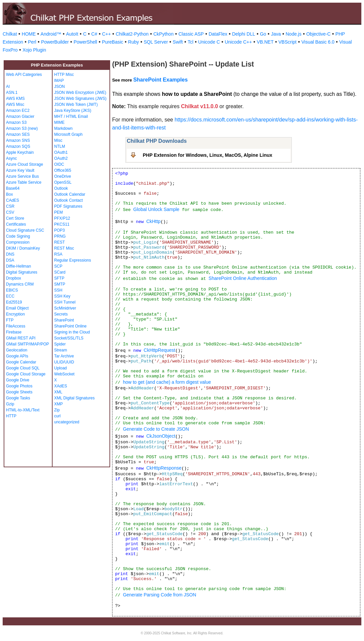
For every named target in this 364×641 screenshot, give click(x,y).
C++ (106, 34)
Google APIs (17, 356)
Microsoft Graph (68, 134)
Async (11, 158)
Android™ (51, 34)
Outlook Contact (69, 200)
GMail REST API (21, 338)
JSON (60, 87)
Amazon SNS (18, 140)
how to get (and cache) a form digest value (167, 382)
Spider (60, 344)
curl (57, 416)
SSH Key (62, 296)
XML (58, 392)
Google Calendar (21, 362)
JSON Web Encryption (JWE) (80, 93)
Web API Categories (24, 75)
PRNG (60, 236)
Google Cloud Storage (26, 374)
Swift (178, 42)
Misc (58, 140)
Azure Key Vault (20, 170)
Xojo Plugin (34, 50)
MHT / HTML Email (71, 116)
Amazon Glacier (20, 116)
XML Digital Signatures (75, 398)
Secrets (61, 314)
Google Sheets (19, 392)
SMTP (60, 284)
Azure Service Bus (22, 176)
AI (8, 87)
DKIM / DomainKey (23, 248)
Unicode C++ (238, 42)
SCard (60, 272)
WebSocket (64, 374)
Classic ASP (191, 34)
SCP (58, 266)
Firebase (14, 332)
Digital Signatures (22, 272)
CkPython (164, 34)
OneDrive (63, 176)
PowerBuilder (55, 42)
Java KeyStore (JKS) (73, 110)
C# (94, 34)
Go (263, 34)
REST (60, 242)
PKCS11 (62, 224)
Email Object (17, 308)
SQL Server (156, 42)
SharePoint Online (70, 326)
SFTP (59, 278)
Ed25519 (14, 302)
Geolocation (17, 350)
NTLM (60, 146)
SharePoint (64, 320)
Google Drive (18, 380)
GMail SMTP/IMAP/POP (27, 344)
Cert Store (15, 218)
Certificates (16, 224)
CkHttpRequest (160, 350)
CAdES (12, 200)
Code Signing (18, 236)
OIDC (59, 164)
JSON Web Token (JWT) (76, 105)
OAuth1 (61, 152)
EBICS (12, 290)
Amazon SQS (18, 146)
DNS (10, 254)
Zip (57, 410)
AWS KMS (15, 99)
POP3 (60, 230)
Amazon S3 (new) (22, 128)
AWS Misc (15, 105)
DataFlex (218, 34)
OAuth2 (61, 158)
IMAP (59, 81)
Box (9, 194)
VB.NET (265, 42)
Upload (61, 368)
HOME (29, 34)
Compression (18, 242)
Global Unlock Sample (157, 209)
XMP (59, 404)
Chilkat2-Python (132, 34)
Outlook (61, 188)
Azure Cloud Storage (24, 164)
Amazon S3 (16, 122)
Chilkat (10, 34)
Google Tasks (18, 398)
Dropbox (13, 278)
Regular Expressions (73, 260)
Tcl (190, 42)
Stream (61, 350)
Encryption (15, 314)
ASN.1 (12, 93)
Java (276, 34)
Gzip (10, 404)
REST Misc (64, 248)
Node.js (294, 34)
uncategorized (67, 422)
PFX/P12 (62, 218)
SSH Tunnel (65, 302)
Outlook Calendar (70, 194)
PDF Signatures (68, 206)
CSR (10, 206)
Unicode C (209, 42)
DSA (10, 260)
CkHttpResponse (164, 468)
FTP (10, 320)
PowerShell (85, 42)
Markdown (63, 128)
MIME (59, 122)
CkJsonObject (161, 436)
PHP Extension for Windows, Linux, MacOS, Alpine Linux (207, 155)
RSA (58, 254)
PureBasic (112, 42)
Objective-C (318, 34)
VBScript (287, 42)
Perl (32, 42)
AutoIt (72, 34)
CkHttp (154, 221)
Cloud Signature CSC (25, 230)
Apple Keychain (20, 152)
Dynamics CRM (20, 284)
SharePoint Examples (160, 80)
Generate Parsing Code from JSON (159, 595)
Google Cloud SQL (23, 368)
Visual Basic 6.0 (318, 42)
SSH (58, 290)
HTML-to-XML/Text (23, 410)
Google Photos (19, 386)
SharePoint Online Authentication (243, 278)
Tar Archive (64, 356)
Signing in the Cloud (72, 332)
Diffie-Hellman (18, 266)
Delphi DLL (243, 34)
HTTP (11, 416)
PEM (59, 212)
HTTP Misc (64, 75)
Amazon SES (18, 134)
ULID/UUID (64, 362)
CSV (10, 212)
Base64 (13, 188)
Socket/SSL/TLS (69, 338)
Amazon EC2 (18, 110)
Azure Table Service (24, 182)
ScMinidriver (65, 308)
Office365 (63, 170)
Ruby (134, 42)
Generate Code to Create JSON (156, 429)
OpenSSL (63, 182)
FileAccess (16, 326)
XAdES (61, 386)
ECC (10, 296)
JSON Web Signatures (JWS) (80, 99)
